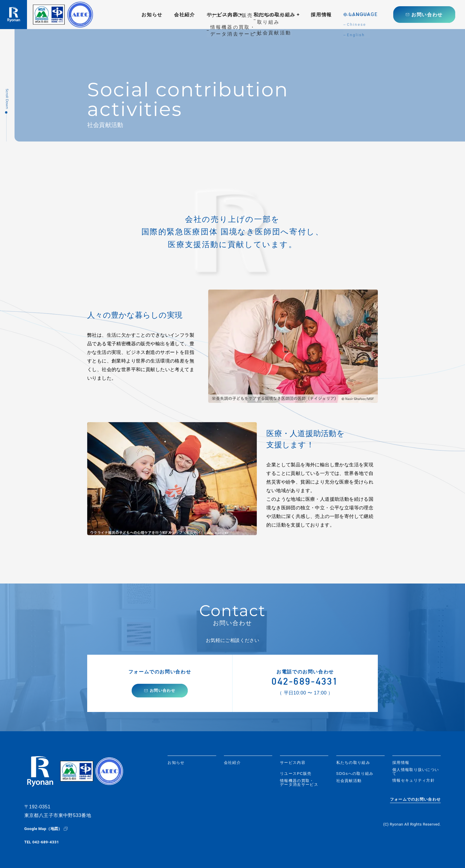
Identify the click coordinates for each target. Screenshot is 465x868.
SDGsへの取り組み (355, 774)
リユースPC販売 (296, 774)
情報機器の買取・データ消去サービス (299, 783)
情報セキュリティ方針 (414, 780)
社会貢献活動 (349, 781)
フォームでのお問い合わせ (415, 799)
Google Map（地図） (43, 829)
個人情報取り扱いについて (416, 772)
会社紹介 (185, 15)
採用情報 (321, 15)
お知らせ (152, 15)
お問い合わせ (427, 15)
